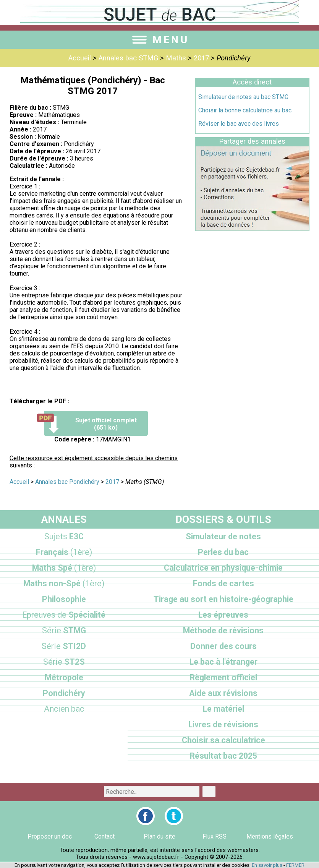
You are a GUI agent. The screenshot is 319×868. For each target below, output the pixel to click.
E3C (64, 536)
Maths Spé (64, 568)
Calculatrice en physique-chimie (223, 568)
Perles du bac (223, 552)
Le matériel (223, 709)
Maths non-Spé (64, 583)
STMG (64, 630)
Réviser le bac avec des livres (239, 124)
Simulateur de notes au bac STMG (243, 97)
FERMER (295, 865)
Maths (176, 58)
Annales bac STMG (128, 58)
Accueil (80, 58)
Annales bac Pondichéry (67, 482)
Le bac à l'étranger (223, 662)
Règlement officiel (223, 677)
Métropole (64, 677)
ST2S (64, 662)
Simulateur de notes (223, 536)
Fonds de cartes (223, 583)
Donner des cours (223, 646)
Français (64, 552)
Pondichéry (64, 693)
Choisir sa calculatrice (223, 740)
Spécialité (64, 615)
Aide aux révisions (223, 693)
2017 (201, 58)
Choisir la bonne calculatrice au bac (245, 110)
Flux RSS (215, 836)
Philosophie (64, 599)
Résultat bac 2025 (223, 756)
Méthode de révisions (223, 630)
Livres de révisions (223, 724)
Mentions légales (270, 836)
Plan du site (159, 836)
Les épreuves (223, 615)
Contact (104, 836)
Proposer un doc (50, 836)
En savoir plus (267, 865)
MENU (160, 40)
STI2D (64, 646)
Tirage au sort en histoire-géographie (223, 599)
